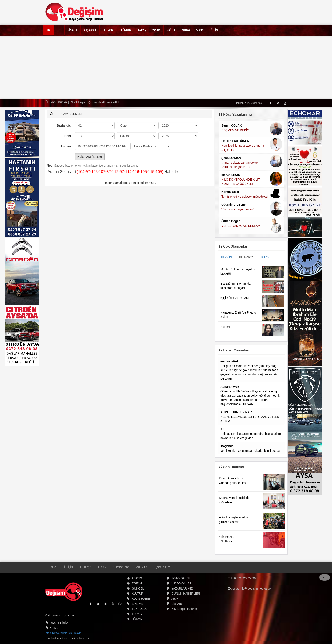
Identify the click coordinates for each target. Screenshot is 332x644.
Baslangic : (65, 125)
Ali (222, 429)
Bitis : (68, 136)
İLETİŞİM (68, 567)
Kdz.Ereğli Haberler (184, 609)
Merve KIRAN (231, 175)
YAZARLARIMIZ (182, 588)
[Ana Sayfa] (49, 30)
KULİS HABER (142, 599)
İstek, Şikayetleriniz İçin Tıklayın (63, 633)
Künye (54, 628)
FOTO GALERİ (181, 578)
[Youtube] (285, 103)
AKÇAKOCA (90, 30)
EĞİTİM (214, 30)
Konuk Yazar (230, 192)
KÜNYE (54, 567)
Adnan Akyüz (230, 387)
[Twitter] (278, 103)
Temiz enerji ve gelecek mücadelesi (245, 197)
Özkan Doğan (231, 221)
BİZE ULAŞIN (86, 567)
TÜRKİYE (138, 614)
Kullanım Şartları (121, 567)
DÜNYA (137, 619)
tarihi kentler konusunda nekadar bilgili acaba (250, 451)
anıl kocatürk (230, 361)
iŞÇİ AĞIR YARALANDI (236, 298)
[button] (59, 30)
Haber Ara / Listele (90, 157)
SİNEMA (137, 604)
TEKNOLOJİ (140, 609)
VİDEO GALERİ (182, 583)
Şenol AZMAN (231, 158)
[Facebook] (270, 103)
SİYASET (73, 30)
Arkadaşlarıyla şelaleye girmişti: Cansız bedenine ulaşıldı (234, 522)
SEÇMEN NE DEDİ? (235, 130)
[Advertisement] (166, 67)
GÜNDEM (126, 30)
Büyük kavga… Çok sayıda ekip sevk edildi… (96, 102)
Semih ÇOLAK (232, 125)
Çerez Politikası (163, 567)
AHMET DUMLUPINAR (236, 412)
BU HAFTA (246, 257)
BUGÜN (227, 257)
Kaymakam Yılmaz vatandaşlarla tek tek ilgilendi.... (232, 483)
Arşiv (175, 599)
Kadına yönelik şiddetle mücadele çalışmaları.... (234, 502)
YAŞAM (156, 30)
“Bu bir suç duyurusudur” (238, 209)
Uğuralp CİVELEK (234, 205)
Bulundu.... (228, 327)
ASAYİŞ (142, 30)
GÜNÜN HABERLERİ (186, 594)
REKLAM (102, 567)
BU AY (265, 257)
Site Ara (177, 604)
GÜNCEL (138, 588)
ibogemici (227, 446)
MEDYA (186, 30)
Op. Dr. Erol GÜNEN (235, 141)
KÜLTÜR (138, 594)
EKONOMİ (109, 30)
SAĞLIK (171, 30)
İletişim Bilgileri (60, 623)
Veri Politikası (142, 567)
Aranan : (67, 146)
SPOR (200, 30)
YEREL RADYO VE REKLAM (241, 226)
